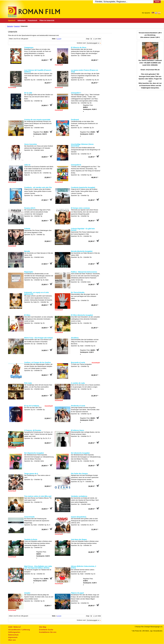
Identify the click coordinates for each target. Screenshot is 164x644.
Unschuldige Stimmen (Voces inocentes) (82, 145)
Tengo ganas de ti (31, 474)
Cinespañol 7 (76, 93)
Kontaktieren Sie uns (48, 632)
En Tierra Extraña (78, 292)
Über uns (12, 640)
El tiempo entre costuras (80, 208)
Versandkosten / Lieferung (19, 630)
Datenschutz (13, 635)
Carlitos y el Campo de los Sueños (38, 362)
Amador (27, 593)
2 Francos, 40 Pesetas (33, 430)
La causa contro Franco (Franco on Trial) (84, 71)
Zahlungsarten (14, 632)
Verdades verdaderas (79, 496)
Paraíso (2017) (30, 208)
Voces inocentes (31, 144)
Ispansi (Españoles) (79, 517)
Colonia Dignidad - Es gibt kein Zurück (83, 229)
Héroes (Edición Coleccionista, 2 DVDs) (84, 567)
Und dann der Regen (79, 539)
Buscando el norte (78, 362)
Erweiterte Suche (46, 630)
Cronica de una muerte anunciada (37, 120)
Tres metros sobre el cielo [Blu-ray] (38, 496)
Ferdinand (75, 120)
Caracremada (29, 517)
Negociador (29, 272)
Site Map (43, 627)
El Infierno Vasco (77, 430)
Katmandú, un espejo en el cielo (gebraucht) (37, 293)
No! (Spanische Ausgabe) (34, 453)
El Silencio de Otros (79, 47)
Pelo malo (28, 383)
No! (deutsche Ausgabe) (80, 453)
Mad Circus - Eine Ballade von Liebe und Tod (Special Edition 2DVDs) (38, 567)
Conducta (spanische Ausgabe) (83, 187)
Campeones (29, 47)
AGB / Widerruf (14, 627)
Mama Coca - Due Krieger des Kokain (39, 338)
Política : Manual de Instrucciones (84, 272)
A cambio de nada (78, 383)
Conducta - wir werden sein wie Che (38, 187)
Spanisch (17, 26)
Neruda (27, 251)
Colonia (27, 229)
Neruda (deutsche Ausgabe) (82, 251)
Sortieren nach (81, 43)
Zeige (88, 39)
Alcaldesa (75, 338)
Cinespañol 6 (76, 165)
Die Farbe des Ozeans (79, 474)
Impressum (13, 637)
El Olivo (27, 315)
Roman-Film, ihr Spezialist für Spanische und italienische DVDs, (34, 12)
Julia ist (27, 165)
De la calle (28, 93)
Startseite (10, 26)
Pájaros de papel (77, 593)
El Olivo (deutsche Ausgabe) (82, 315)
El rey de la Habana (32, 406)
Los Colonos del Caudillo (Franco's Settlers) (38, 71)
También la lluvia (31, 539)
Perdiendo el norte (78, 406)
